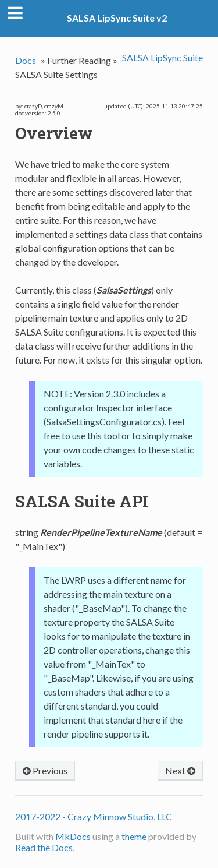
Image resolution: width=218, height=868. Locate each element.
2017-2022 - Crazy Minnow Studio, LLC (94, 816)
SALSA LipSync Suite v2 (117, 18)
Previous (45, 770)
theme (134, 836)
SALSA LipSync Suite (162, 57)
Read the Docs (44, 847)
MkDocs (73, 836)
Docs (26, 60)
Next (180, 770)
